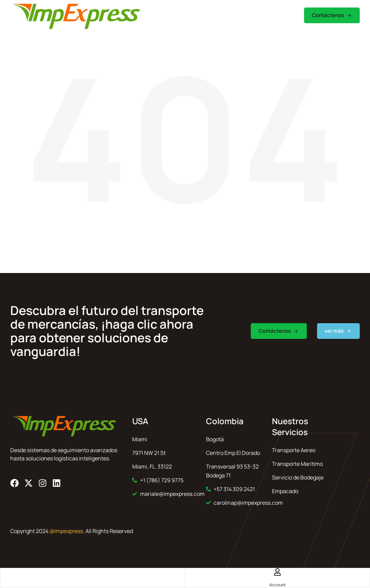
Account (277, 585)
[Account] (277, 572)
